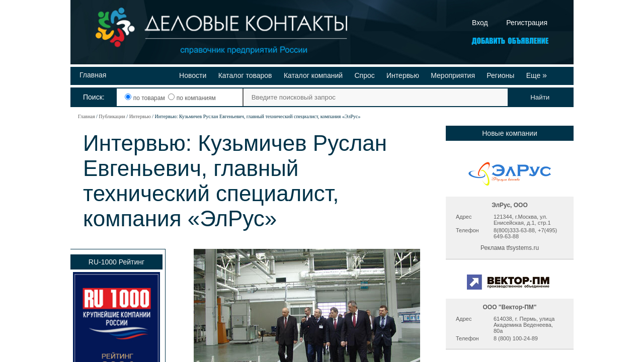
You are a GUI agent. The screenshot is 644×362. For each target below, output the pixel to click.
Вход (480, 23)
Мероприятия (453, 75)
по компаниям (192, 98)
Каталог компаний (313, 75)
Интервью (403, 75)
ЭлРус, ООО (510, 205)
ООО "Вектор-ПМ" (509, 307)
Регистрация (527, 23)
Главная (93, 75)
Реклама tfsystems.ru (510, 248)
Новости (193, 75)
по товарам (146, 98)
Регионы (500, 75)
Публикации (112, 116)
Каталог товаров (245, 75)
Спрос (364, 75)
